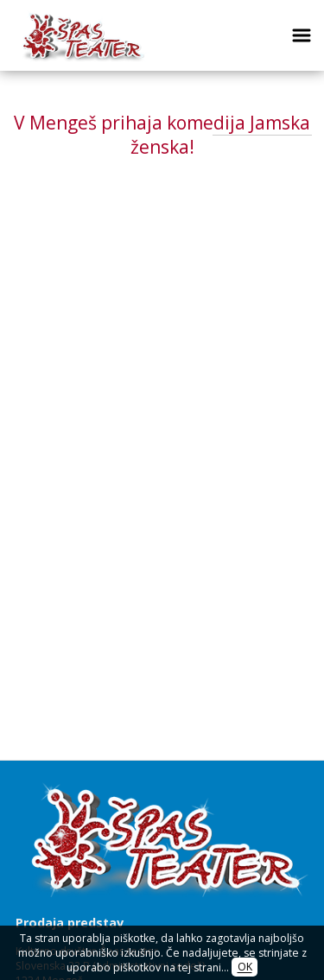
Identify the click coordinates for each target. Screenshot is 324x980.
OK (245, 967)
